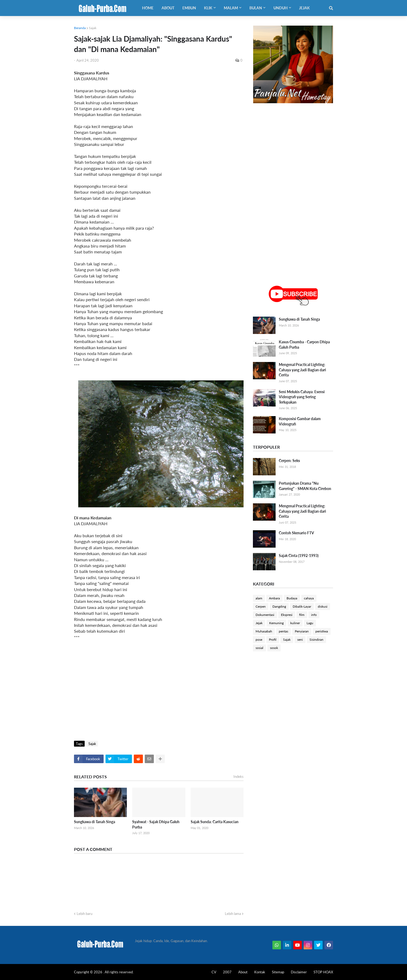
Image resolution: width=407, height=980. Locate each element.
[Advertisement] (159, 695)
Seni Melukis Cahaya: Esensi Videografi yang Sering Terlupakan (302, 397)
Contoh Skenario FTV (296, 533)
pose (259, 640)
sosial (259, 648)
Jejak (259, 623)
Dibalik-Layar (302, 606)
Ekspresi (287, 615)
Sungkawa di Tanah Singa (95, 822)
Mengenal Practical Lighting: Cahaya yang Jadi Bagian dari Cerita (302, 370)
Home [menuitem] (148, 8)
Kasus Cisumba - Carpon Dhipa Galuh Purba (304, 344)
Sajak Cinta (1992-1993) (299, 555)
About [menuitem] (168, 8)
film (302, 615)
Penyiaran (302, 631)
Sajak (93, 28)
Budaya (292, 598)
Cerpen (261, 606)
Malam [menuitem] (231, 8)
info (314, 615)
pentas (283, 631)
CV (214, 972)
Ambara (274, 598)
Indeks (238, 776)
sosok (274, 648)
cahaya (309, 598)
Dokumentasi (265, 615)
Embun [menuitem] (189, 8)
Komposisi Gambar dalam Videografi (300, 421)
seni (300, 640)
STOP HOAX (323, 972)
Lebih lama (233, 914)
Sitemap (278, 972)
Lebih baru (85, 914)
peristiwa (322, 631)
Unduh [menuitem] (281, 8)
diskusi (323, 606)
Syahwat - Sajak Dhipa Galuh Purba (156, 824)
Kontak (260, 972)
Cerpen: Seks (289, 461)
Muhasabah (264, 631)
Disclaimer (299, 972)
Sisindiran (316, 640)
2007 (227, 972)
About (243, 972)
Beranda (80, 28)
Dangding (279, 606)
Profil (273, 640)
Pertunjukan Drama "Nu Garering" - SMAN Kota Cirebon (305, 486)
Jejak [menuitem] (304, 8)
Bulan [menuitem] (256, 8)
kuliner (295, 623)
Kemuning (276, 623)
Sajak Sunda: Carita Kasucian (215, 822)
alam (259, 598)
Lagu (310, 623)
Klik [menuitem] (208, 8)
